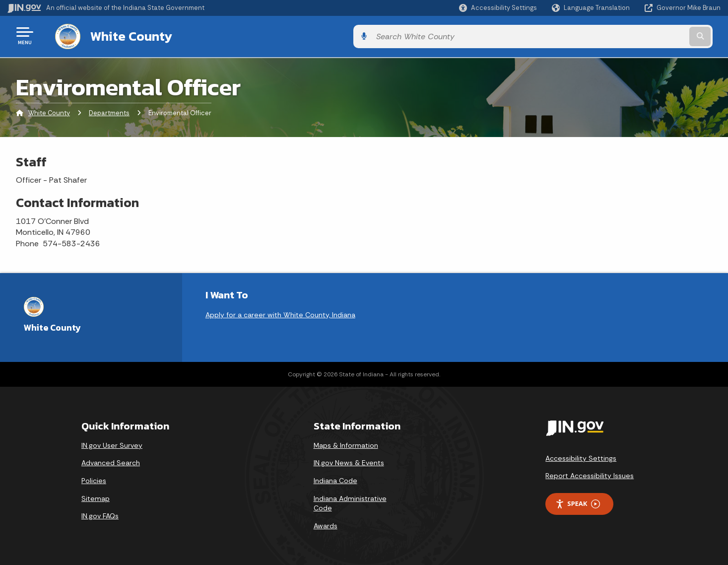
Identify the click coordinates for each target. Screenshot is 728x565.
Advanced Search (111, 461)
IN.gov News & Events (349, 461)
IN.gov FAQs (100, 514)
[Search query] (638, 35)
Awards (326, 524)
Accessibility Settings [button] (581, 456)
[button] (498, 8)
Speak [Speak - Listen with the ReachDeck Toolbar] (578, 502)
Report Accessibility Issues (590, 474)
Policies (94, 479)
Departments (109, 111)
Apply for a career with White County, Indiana (280, 313)
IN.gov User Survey (112, 443)
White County (121, 35)
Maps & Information (346, 443)
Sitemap (96, 496)
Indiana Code (335, 479)
